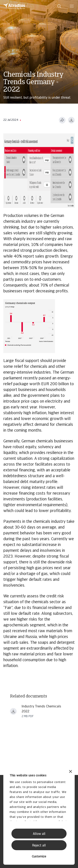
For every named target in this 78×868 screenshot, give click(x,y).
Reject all (39, 846)
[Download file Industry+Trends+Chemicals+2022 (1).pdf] (13, 711)
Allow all (39, 834)
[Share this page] (62, 120)
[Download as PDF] (71, 120)
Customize (39, 857)
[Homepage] (14, 6)
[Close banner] (71, 772)
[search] (59, 6)
